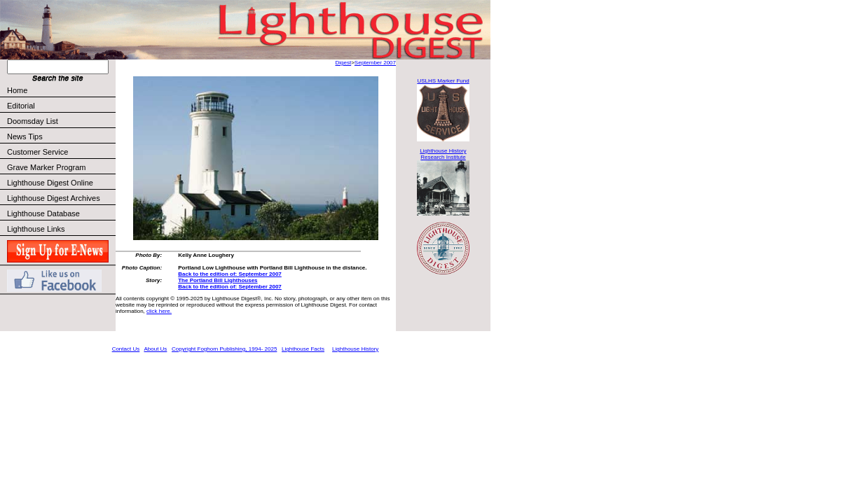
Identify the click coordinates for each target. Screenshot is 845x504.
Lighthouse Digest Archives (54, 198)
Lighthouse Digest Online (50, 183)
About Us (155, 349)
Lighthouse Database (43, 213)
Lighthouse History (355, 349)
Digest (343, 63)
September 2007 (375, 63)
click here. (159, 311)
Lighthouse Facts (303, 349)
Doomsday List (33, 121)
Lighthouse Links (36, 229)
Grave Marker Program (46, 167)
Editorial (61, 106)
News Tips (25, 136)
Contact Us (126, 349)
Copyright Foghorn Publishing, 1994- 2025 (224, 349)
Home (17, 90)
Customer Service (61, 152)
